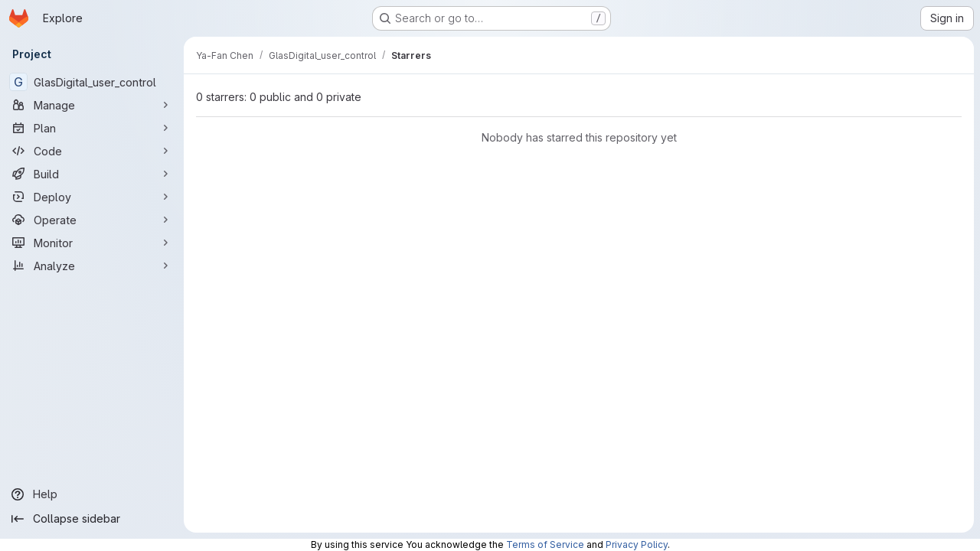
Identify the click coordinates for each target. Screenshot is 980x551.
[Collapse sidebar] (92, 519)
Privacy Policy (637, 544)
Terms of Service (545, 544)
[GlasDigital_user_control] (92, 82)
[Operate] (92, 220)
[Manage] (92, 105)
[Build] (92, 174)
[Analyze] (92, 266)
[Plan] (92, 128)
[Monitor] (92, 243)
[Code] (92, 151)
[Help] (92, 494)
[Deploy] (92, 197)
